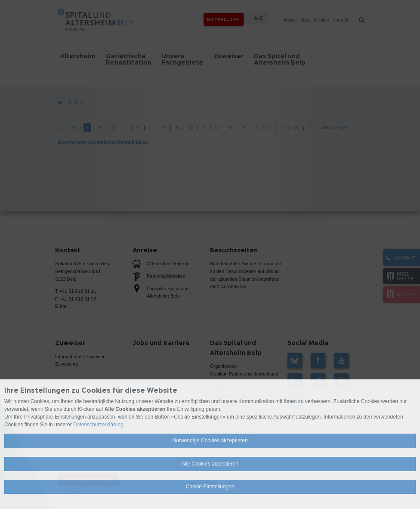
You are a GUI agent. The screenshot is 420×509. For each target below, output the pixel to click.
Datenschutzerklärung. (99, 425)
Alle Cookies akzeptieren (210, 464)
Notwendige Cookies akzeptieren (210, 441)
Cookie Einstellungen (210, 487)
